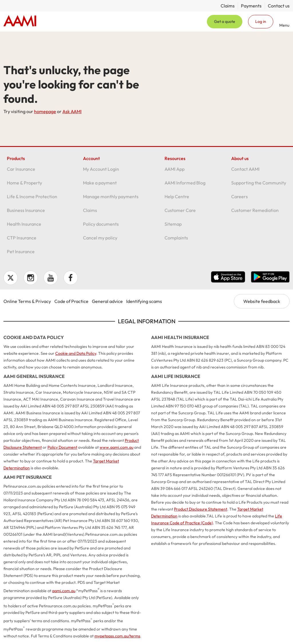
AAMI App (175, 172)
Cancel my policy (100, 241)
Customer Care (180, 213)
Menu (284, 25)
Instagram (31, 278)
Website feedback (262, 301)
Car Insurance (21, 172)
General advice (107, 301)
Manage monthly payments (111, 200)
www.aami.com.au (116, 447)
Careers (239, 200)
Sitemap (173, 227)
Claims (228, 6)
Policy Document (62, 447)
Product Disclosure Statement (201, 509)
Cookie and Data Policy (76, 353)
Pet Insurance (21, 255)
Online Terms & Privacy (27, 301)
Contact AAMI (245, 172)
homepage (45, 111)
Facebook (71, 278)
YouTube (51, 278)
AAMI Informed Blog (185, 186)
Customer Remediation (255, 213)
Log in (261, 21)
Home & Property (24, 186)
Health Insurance (24, 227)
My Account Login (101, 172)
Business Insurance (26, 213)
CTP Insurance (22, 241)
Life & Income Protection (32, 200)
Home (20, 21)
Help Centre (177, 200)
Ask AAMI (72, 111)
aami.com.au (64, 591)
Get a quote (225, 21)
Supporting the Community (259, 186)
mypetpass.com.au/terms (117, 636)
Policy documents (101, 227)
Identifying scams (144, 301)
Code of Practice (71, 301)
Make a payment (100, 186)
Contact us (279, 6)
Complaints (176, 241)
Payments (251, 6)
